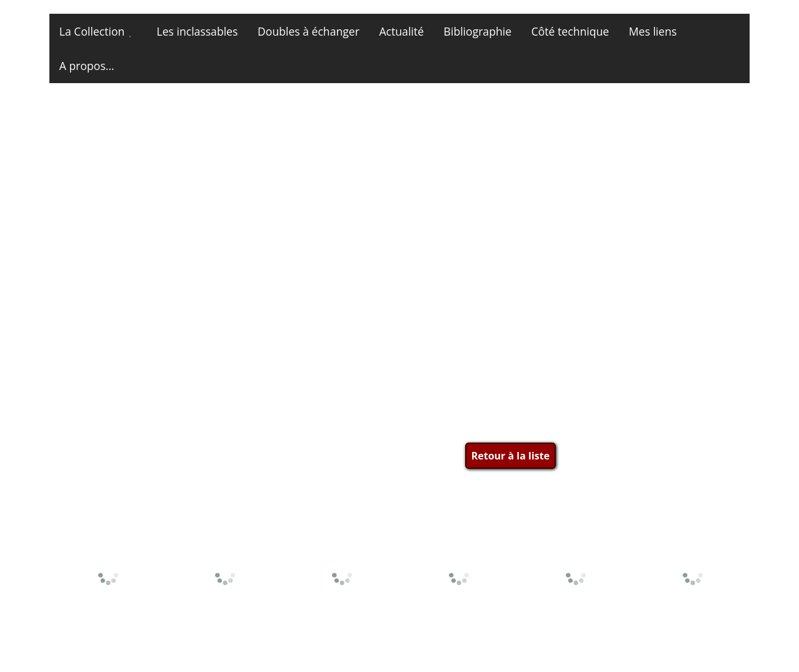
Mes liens (653, 31)
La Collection (92, 31)
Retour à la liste (510, 456)
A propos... (87, 66)
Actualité (402, 31)
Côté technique (570, 31)
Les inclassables (197, 31)
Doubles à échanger (309, 31)
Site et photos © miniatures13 (676, 645)
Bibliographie (478, 31)
